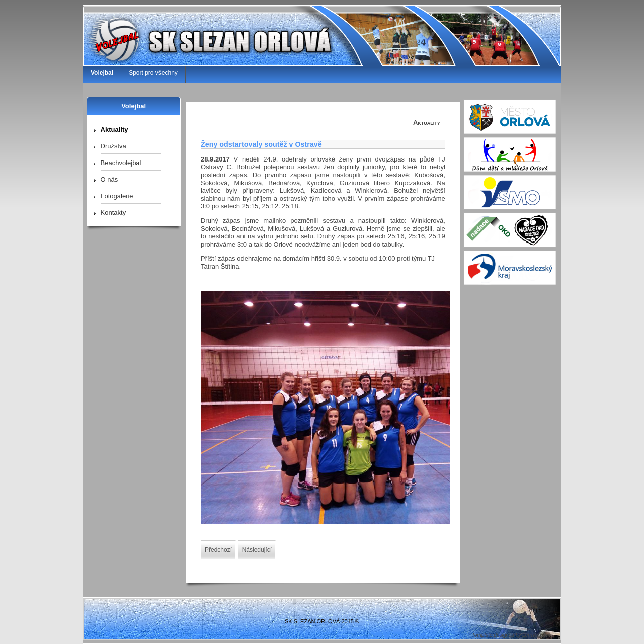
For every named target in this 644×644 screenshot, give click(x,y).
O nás (109, 179)
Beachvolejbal (121, 163)
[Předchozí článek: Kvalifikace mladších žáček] (218, 550)
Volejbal (102, 73)
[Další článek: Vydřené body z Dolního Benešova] (257, 550)
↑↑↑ (537, 610)
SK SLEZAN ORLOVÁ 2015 (319, 621)
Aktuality (114, 130)
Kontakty (113, 213)
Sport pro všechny (153, 73)
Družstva (113, 146)
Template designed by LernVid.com (511, 635)
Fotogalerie (117, 196)
